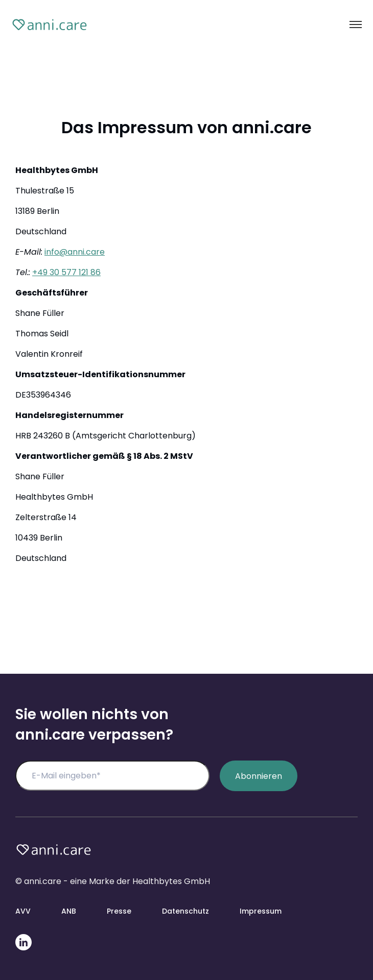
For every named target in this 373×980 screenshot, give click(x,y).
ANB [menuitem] (69, 911)
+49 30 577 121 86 (66, 272)
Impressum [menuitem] (261, 911)
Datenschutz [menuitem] (185, 911)
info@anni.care (75, 252)
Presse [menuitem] (119, 911)
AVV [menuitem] (23, 911)
